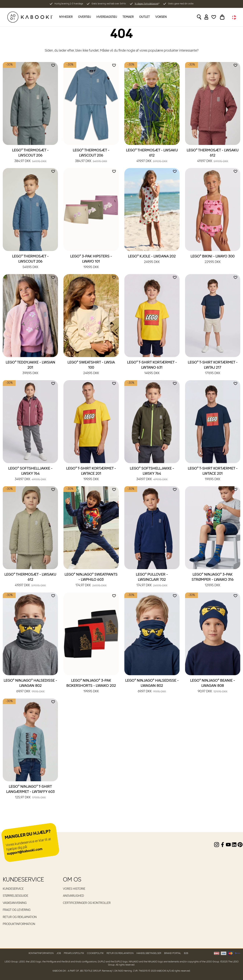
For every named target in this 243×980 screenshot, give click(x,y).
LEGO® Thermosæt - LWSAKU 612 (152, 156)
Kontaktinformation (41, 953)
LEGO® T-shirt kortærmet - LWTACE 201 (91, 474)
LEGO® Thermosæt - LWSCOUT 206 (30, 156)
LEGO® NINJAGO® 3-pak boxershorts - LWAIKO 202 (91, 686)
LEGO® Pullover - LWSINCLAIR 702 (152, 580)
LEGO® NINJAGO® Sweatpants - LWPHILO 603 (91, 580)
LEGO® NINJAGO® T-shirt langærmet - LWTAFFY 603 (30, 792)
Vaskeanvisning (15, 903)
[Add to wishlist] (53, 65)
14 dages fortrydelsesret (147, 4)
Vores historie (74, 889)
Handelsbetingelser (149, 953)
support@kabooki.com (25, 851)
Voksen (161, 17)
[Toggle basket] (222, 17)
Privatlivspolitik (74, 953)
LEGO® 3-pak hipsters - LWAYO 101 (91, 262)
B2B (186, 953)
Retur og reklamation (20, 917)
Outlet (145, 17)
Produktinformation (19, 924)
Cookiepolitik (95, 953)
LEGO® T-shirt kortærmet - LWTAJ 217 (213, 368)
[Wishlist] (214, 17)
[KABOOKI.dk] (30, 17)
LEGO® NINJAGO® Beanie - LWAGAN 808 (213, 686)
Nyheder (66, 17)
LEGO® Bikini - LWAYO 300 (213, 259)
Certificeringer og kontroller (87, 903)
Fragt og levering (17, 910)
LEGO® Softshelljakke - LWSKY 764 (30, 474)
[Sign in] (206, 17)
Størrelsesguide (15, 896)
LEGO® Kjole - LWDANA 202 (152, 259)
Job (59, 953)
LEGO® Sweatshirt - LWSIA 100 (91, 368)
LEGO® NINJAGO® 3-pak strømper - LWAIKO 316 (213, 580)
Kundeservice (13, 889)
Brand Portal (173, 953)
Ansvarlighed (73, 896)
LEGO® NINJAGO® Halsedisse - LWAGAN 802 (30, 686)
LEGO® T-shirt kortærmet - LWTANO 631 (152, 368)
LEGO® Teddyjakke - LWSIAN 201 (30, 368)
